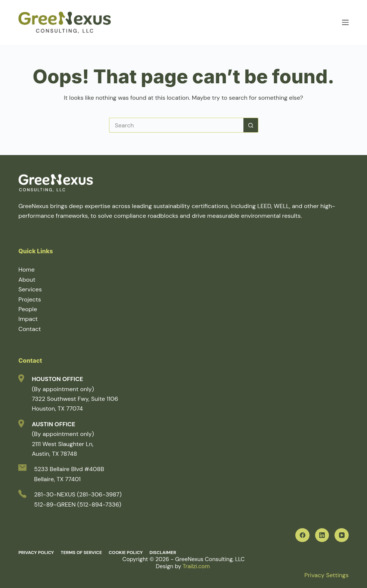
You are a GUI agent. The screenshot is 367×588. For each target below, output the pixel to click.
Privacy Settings (326, 575)
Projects (30, 299)
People (28, 309)
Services (30, 289)
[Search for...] (176, 125)
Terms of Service (81, 553)
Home (27, 270)
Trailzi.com (197, 566)
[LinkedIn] (322, 535)
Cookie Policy (126, 553)
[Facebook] (302, 535)
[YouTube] (342, 535)
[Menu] (345, 22)
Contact (29, 329)
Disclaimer (163, 553)
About (27, 280)
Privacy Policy (36, 553)
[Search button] (251, 125)
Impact (28, 319)
